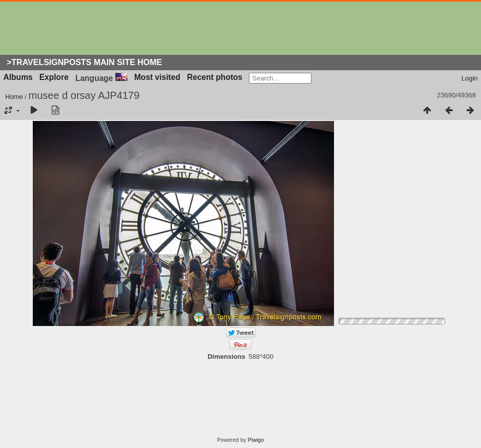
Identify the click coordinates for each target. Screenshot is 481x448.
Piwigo (256, 440)
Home (14, 97)
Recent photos (215, 77)
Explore (54, 77)
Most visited (157, 77)
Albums (18, 77)
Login (470, 78)
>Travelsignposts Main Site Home (84, 62)
